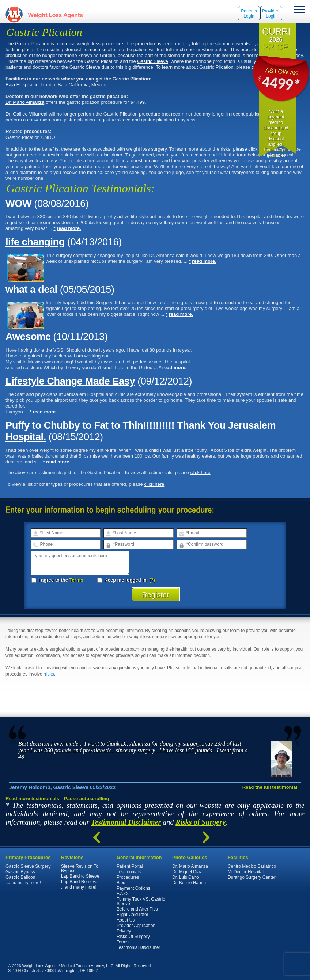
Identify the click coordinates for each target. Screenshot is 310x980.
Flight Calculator (133, 915)
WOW (18, 203)
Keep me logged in (123, 580)
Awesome (28, 336)
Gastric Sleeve (153, 61)
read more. (69, 228)
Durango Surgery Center (252, 877)
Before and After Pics (137, 909)
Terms (76, 580)
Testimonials (129, 872)
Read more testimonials (32, 799)
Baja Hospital (20, 85)
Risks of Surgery (201, 822)
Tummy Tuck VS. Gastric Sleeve (141, 901)
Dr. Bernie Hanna (189, 883)
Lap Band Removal (80, 882)
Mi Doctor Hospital (246, 872)
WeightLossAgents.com (55, 14)
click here (201, 472)
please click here (251, 149)
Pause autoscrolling (87, 799)
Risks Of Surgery (133, 937)
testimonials (61, 155)
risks (50, 674)
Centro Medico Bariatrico (252, 866)
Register (156, 595)
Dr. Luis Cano (186, 877)
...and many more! (23, 883)
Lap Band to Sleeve (80, 876)
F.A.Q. (123, 894)
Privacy (124, 931)
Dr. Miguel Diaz (187, 872)
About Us (126, 920)
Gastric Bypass (20, 872)
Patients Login (249, 14)
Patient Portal (130, 866)
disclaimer (112, 155)
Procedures (128, 877)
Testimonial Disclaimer (126, 822)
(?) (152, 580)
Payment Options (133, 888)
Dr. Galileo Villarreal (27, 114)
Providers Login (271, 14)
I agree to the (57, 580)
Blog (121, 883)
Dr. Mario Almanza (25, 102)
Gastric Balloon (20, 877)
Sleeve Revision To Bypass (80, 869)
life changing (35, 242)
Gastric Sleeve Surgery (28, 866)
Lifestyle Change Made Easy (70, 381)
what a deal (31, 289)
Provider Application (136, 926)
